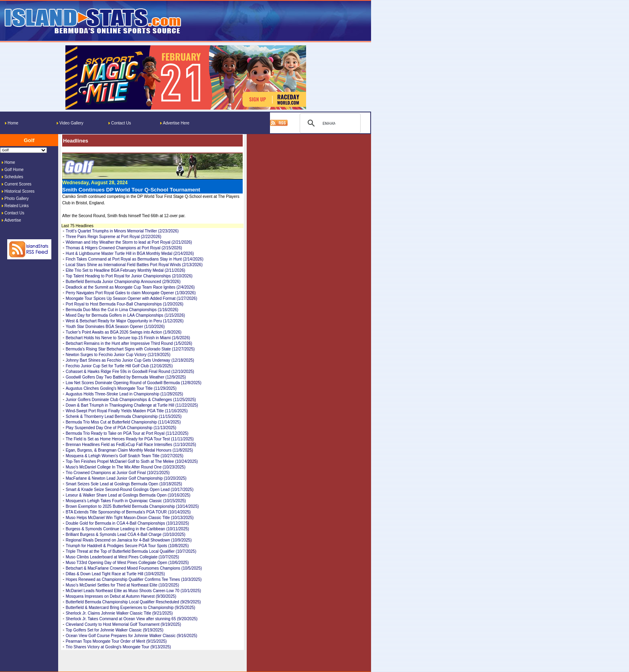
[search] (329, 123)
